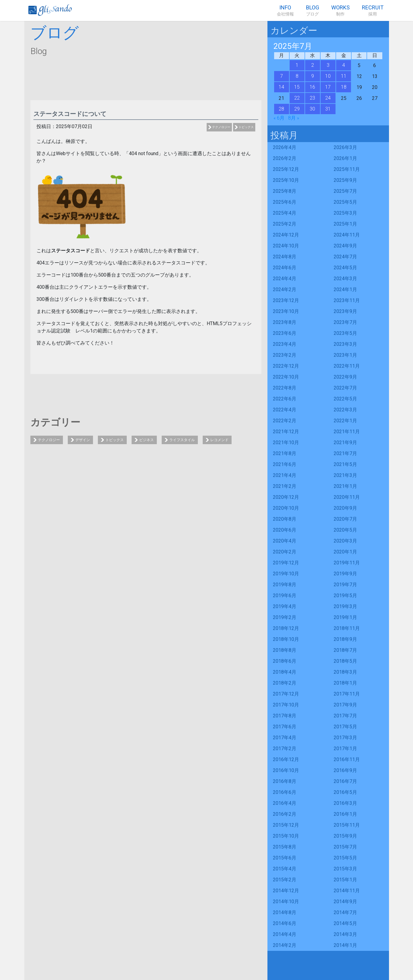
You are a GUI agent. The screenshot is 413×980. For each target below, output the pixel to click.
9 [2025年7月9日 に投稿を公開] (313, 76)
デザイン (83, 440)
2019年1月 (345, 617)
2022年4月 (285, 410)
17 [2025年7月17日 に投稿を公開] (328, 87)
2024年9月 (345, 246)
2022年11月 (347, 366)
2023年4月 (285, 344)
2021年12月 (286, 432)
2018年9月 (345, 639)
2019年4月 (285, 606)
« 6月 (279, 118)
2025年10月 (286, 180)
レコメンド (219, 440)
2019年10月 (286, 574)
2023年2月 (285, 355)
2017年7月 (345, 716)
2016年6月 (285, 792)
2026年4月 (285, 147)
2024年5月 (345, 268)
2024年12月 (286, 235)
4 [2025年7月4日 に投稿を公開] (344, 65)
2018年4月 (285, 672)
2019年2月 (285, 617)
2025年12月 (286, 169)
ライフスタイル (182, 440)
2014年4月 (285, 934)
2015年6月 (285, 858)
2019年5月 (345, 595)
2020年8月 (285, 519)
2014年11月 (347, 891)
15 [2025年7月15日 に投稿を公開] (297, 87)
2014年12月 (286, 891)
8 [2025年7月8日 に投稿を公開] (297, 76)
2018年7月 (345, 650)
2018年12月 (286, 628)
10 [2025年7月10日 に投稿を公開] (328, 76)
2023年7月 (345, 322)
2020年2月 (285, 552)
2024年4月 (285, 279)
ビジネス (146, 440)
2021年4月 (285, 475)
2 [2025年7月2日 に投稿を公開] (313, 65)
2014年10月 (286, 902)
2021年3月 (345, 475)
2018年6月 (285, 661)
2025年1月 (345, 224)
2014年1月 (345, 945)
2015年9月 (345, 836)
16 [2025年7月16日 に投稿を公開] (312, 87)
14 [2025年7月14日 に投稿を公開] (281, 87)
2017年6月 (285, 727)
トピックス (246, 127)
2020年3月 (345, 541)
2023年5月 (345, 333)
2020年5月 (345, 530)
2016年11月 (347, 759)
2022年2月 (285, 421)
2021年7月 (345, 453)
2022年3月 (345, 410)
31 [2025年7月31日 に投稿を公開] (328, 109)
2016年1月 (345, 814)
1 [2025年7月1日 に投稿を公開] (297, 65)
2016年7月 (345, 781)
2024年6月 (285, 268)
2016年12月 (286, 759)
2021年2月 (285, 486)
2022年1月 (345, 421)
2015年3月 (345, 869)
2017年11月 (347, 694)
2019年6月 (285, 595)
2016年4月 (285, 803)
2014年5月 (345, 923)
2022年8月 (285, 388)
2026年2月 (285, 158)
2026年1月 (345, 158)
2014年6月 (285, 923)
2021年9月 (345, 442)
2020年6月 (285, 530)
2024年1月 (345, 289)
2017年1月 (345, 749)
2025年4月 (285, 213)
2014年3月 (345, 934)
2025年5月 (345, 202)
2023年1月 (345, 355)
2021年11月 (347, 432)
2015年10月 (286, 836)
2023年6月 (285, 333)
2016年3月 (345, 803)
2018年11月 (347, 628)
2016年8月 (285, 781)
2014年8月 (285, 912)
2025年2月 (285, 224)
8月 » (294, 118)
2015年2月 (285, 880)
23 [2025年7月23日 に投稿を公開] (312, 98)
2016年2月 (285, 814)
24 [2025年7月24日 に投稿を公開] (328, 98)
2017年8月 (285, 716)
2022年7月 (345, 388)
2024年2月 (285, 289)
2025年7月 (345, 191)
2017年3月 (345, 738)
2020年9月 (345, 508)
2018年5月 (345, 661)
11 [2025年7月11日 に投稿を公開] (344, 76)
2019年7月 (345, 585)
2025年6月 (285, 202)
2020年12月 (286, 497)
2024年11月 (347, 235)
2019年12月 (286, 563)
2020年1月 (345, 552)
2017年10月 (286, 705)
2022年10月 (286, 377)
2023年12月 (286, 300)
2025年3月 (345, 213)
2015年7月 (345, 847)
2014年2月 (285, 945)
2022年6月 (285, 399)
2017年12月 (286, 694)
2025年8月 (285, 191)
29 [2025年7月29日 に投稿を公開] (297, 109)
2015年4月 (285, 869)
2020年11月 (347, 497)
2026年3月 (345, 147)
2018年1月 (345, 683)
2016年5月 (345, 792)
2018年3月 (345, 672)
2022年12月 (286, 366)
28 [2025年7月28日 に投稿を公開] (281, 109)
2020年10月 (286, 508)
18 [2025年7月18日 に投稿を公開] (344, 87)
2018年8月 (285, 650)
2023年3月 (345, 344)
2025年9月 (345, 180)
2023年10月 (286, 311)
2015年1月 (345, 880)
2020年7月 (345, 519)
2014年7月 (345, 912)
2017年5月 (345, 727)
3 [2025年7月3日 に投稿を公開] (328, 65)
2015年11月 (347, 825)
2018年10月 (286, 639)
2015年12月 (286, 825)
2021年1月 (345, 486)
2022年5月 (345, 399)
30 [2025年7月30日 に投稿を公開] (312, 109)
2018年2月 (285, 683)
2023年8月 (285, 322)
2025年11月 (347, 169)
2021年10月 (286, 442)
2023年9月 (345, 311)
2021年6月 (285, 464)
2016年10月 (286, 770)
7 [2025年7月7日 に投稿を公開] (282, 76)
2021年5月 (345, 464)
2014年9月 (345, 902)
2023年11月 (347, 300)
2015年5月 (345, 858)
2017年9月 (345, 705)
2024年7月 (345, 257)
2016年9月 (345, 770)
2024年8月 (285, 257)
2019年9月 (345, 574)
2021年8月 (285, 453)
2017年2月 (285, 749)
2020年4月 (285, 541)
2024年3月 (345, 279)
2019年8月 (285, 585)
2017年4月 (285, 738)
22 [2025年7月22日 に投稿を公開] (297, 98)
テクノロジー (221, 127)
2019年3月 (345, 606)
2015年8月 (285, 847)
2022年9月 (345, 377)
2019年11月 (347, 563)
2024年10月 (286, 246)
